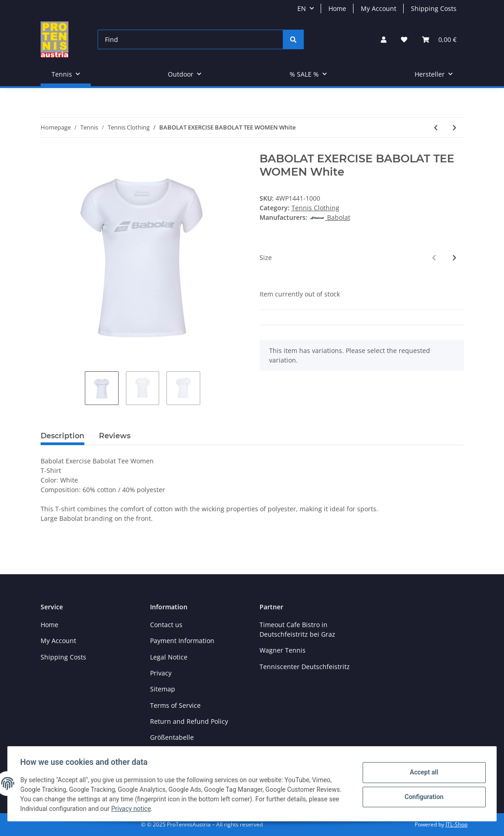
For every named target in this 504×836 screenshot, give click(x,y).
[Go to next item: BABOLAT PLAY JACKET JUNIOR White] (455, 127)
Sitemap (163, 689)
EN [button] (302, 8)
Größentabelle (172, 737)
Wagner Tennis (283, 650)
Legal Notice (169, 657)
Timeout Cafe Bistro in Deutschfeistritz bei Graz (297, 629)
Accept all (422, 773)
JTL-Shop (457, 824)
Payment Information (182, 641)
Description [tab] (62, 436)
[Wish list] (404, 39)
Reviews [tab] (115, 436)
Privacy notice (133, 809)
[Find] (190, 39)
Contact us (166, 625)
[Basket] (439, 39)
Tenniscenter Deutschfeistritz (305, 667)
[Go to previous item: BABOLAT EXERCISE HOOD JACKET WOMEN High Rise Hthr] (436, 127)
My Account (379, 8)
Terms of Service (175, 705)
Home (337, 8)
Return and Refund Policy (189, 721)
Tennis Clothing (315, 208)
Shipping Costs (434, 8)
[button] (384, 39)
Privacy (161, 673)
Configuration (422, 796)
